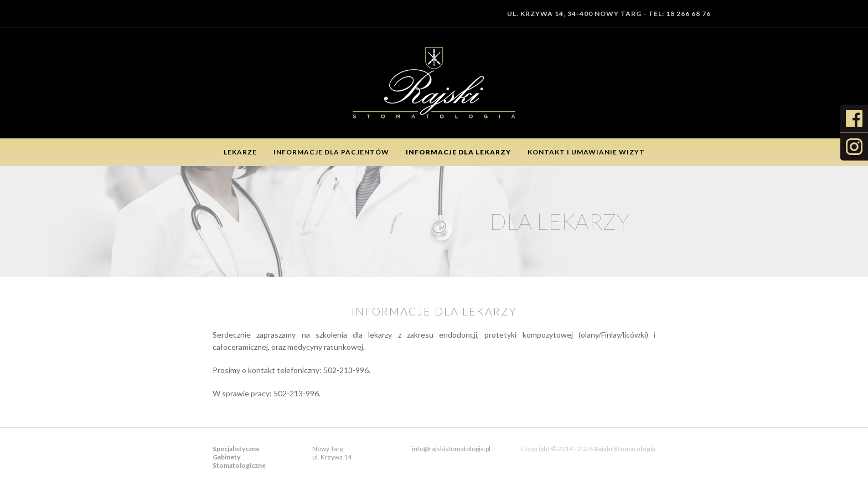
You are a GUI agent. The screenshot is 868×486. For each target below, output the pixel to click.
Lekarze (240, 152)
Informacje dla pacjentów (331, 152)
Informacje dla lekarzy (458, 152)
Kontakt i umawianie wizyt (586, 152)
